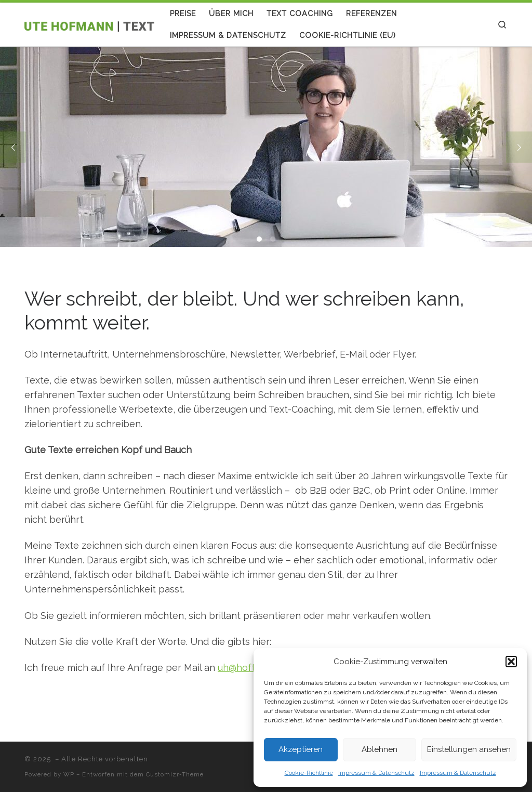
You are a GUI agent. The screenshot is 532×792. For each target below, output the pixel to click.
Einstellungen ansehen (469, 749)
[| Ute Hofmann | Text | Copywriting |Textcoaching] (89, 24)
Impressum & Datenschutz (376, 773)
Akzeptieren (301, 749)
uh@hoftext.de (250, 668)
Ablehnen (380, 749)
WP (69, 774)
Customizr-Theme (175, 774)
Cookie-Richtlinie (309, 773)
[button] (511, 662)
